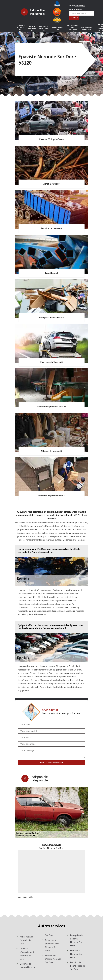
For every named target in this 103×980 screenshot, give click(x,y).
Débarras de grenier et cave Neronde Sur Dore (52, 945)
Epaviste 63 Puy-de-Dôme (21, 29)
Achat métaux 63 (32, 29)
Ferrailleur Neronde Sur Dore (76, 954)
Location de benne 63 (44, 29)
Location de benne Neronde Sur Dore (78, 966)
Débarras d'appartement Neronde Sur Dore (27, 954)
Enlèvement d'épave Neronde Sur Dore (53, 959)
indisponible (37, 10)
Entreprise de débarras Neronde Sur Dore (77, 940)
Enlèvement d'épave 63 (87, 29)
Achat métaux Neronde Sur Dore (26, 940)
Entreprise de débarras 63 (73, 29)
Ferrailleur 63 (58, 29)
